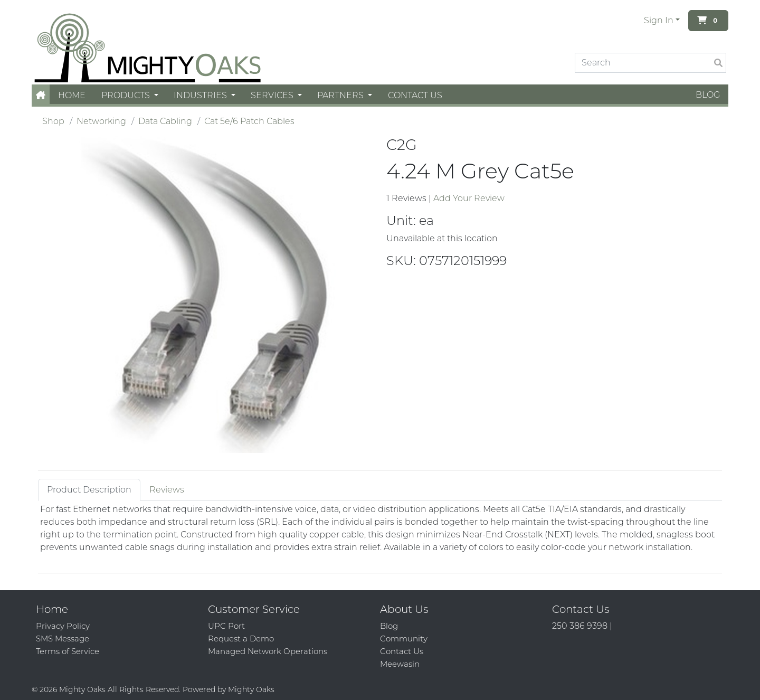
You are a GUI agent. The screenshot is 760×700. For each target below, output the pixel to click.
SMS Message (63, 638)
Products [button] (127, 95)
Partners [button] (341, 95)
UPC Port (226, 626)
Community (404, 638)
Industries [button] (201, 95)
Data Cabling (165, 121)
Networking (101, 121)
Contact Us (415, 95)
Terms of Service (68, 651)
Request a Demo (241, 638)
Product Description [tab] (89, 490)
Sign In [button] (659, 20)
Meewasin (400, 664)
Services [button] (273, 95)
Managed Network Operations (268, 651)
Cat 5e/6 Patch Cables (249, 121)
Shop (53, 121)
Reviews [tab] (167, 490)
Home (72, 95)
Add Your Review (469, 198)
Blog (708, 95)
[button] (41, 95)
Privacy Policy (63, 626)
